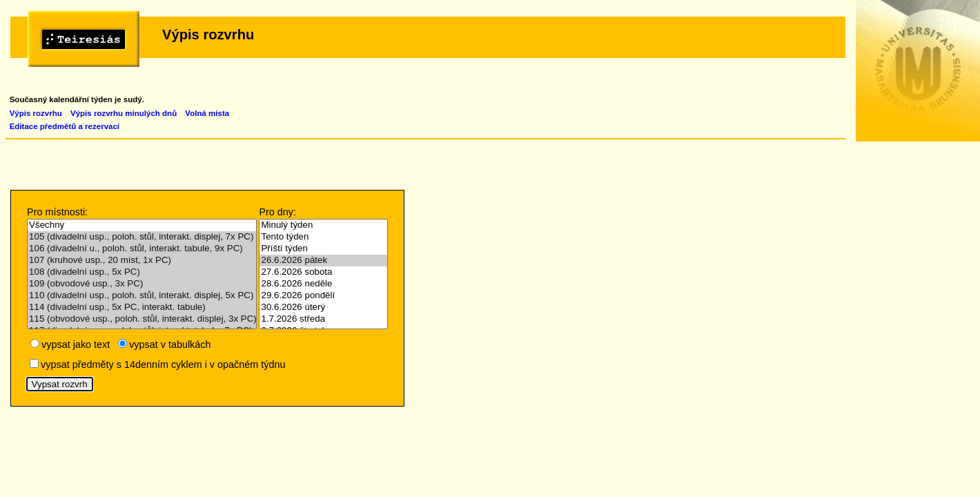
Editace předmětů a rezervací (65, 126)
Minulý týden (323, 225)
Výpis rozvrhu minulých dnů (124, 113)
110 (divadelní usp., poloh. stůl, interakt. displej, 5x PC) (142, 296)
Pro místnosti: (57, 212)
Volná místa (207, 113)
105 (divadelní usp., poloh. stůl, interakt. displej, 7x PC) (142, 237)
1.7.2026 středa (323, 319)
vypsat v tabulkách (170, 344)
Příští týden (323, 249)
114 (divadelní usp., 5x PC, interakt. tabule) (142, 308)
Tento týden (323, 237)
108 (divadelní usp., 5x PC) (142, 272)
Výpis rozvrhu (36, 113)
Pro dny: (277, 212)
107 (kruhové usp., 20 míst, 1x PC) (142, 261)
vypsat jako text (76, 344)
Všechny (142, 225)
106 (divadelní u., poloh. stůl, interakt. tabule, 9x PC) (142, 249)
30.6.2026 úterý (323, 308)
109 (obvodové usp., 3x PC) (142, 284)
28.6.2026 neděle (323, 284)
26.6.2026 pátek (323, 261)
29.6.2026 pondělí (323, 296)
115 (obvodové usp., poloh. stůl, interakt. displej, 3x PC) (142, 319)
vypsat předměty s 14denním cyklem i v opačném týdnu (163, 364)
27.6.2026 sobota (323, 272)
